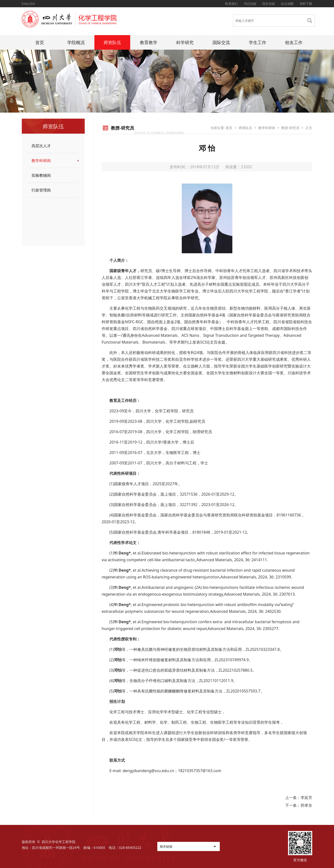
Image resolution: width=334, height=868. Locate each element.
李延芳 (306, 798)
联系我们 (231, 4)
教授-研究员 (290, 128)
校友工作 (294, 42)
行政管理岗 (41, 190)
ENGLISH (28, 4)
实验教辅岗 (41, 175)
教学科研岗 (41, 161)
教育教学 (149, 42)
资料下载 (306, 4)
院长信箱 (269, 4)
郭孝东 (306, 805)
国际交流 (221, 42)
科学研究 (185, 42)
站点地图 (287, 4)
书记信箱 (250, 4)
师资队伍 (112, 42)
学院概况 (76, 42)
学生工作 (258, 42)
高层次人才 (41, 146)
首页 (40, 42)
